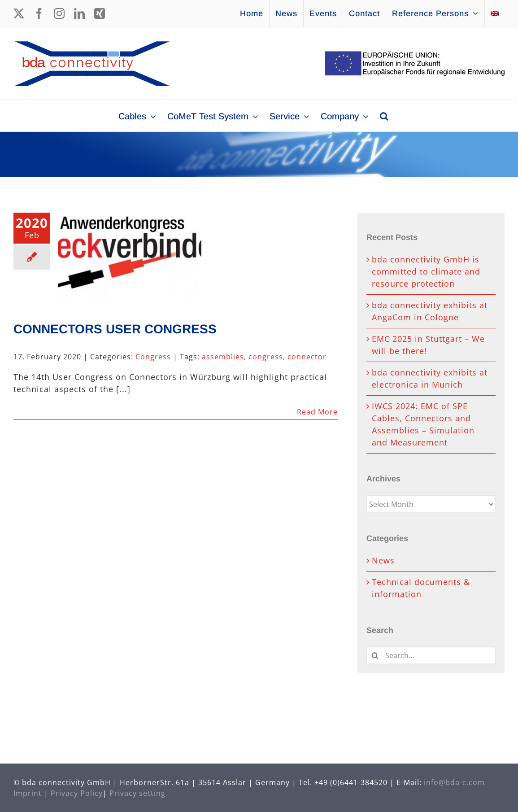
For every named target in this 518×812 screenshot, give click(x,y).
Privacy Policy (77, 793)
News (383, 560)
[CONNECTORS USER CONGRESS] (130, 258)
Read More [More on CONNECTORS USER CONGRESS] (317, 412)
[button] (384, 116)
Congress (153, 357)
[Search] (375, 655)
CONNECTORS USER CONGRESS (115, 329)
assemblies (223, 357)
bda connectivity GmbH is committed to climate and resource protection (426, 271)
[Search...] (431, 655)
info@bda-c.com (454, 782)
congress (266, 357)
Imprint (28, 793)
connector (307, 357)
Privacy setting (137, 793)
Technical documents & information (421, 588)
